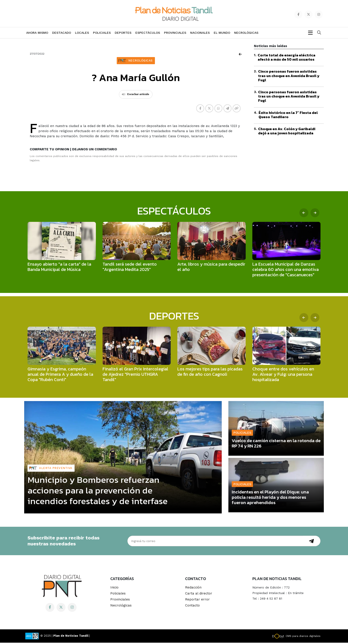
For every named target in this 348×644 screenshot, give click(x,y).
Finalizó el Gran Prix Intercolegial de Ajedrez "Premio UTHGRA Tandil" (135, 376)
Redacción (193, 589)
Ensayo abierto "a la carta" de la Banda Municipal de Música (59, 268)
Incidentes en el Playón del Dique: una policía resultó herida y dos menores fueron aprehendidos (270, 499)
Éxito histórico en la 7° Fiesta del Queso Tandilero (288, 116)
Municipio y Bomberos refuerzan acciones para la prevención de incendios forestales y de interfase (98, 492)
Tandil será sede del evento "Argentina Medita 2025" (130, 268)
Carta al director (199, 595)
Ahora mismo (37, 34)
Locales (82, 34)
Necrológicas (246, 34)
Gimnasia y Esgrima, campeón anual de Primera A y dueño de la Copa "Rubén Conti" (60, 376)
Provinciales (175, 34)
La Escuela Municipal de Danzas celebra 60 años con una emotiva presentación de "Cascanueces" (286, 271)
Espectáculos (148, 34)
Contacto (192, 607)
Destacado (62, 34)
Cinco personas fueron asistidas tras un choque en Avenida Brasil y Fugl (289, 77)
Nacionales (200, 34)
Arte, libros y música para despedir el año (211, 268)
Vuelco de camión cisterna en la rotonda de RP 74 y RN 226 (276, 445)
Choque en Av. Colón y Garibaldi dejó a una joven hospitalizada (287, 132)
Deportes (123, 34)
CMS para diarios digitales (303, 637)
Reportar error (197, 601)
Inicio (114, 589)
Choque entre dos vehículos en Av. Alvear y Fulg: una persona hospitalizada (283, 376)
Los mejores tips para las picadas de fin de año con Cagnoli (210, 373)
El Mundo (222, 34)
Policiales (102, 34)
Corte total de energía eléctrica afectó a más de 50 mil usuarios (287, 59)
